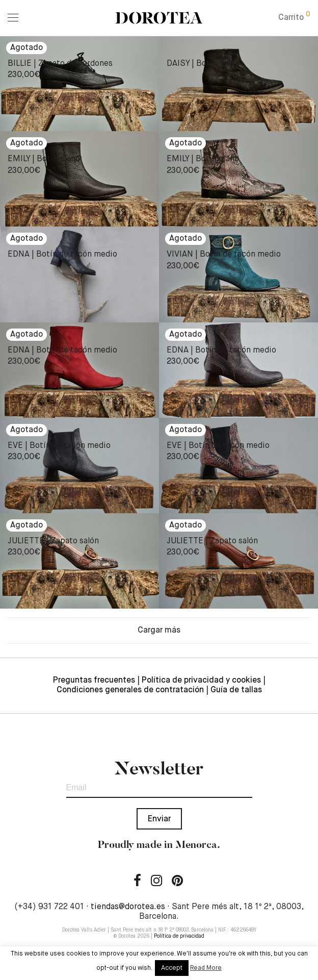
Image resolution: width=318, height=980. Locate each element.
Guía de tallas (236, 690)
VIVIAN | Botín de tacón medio (224, 255)
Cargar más (159, 631)
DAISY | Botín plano (203, 64)
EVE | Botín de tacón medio (59, 446)
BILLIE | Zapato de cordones (60, 64)
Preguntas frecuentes (94, 681)
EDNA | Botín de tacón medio (62, 255)
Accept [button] (172, 968)
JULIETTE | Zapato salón (53, 541)
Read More (206, 968)
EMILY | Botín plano (44, 159)
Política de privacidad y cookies (201, 681)
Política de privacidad (179, 936)
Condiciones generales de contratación (130, 690)
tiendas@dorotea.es (128, 907)
